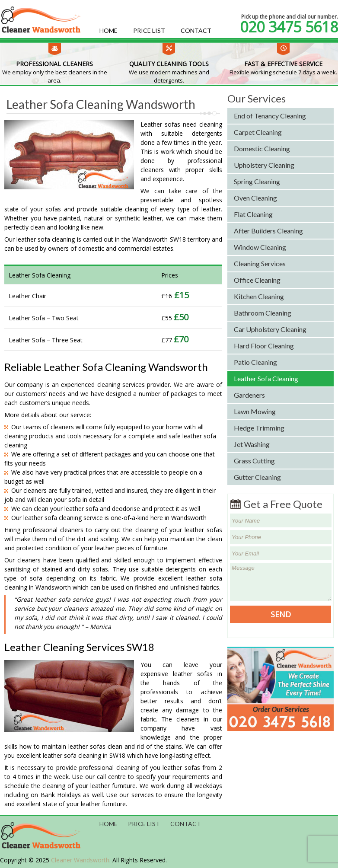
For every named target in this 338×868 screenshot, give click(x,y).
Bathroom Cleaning (263, 313)
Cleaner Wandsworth (80, 860)
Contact (196, 30)
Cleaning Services (260, 263)
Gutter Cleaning (257, 477)
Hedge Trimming (259, 428)
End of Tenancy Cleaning (270, 116)
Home (108, 30)
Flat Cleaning (253, 214)
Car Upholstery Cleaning (270, 329)
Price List (149, 30)
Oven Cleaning (255, 198)
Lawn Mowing (255, 411)
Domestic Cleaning (262, 148)
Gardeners (249, 395)
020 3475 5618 (289, 27)
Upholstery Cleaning (264, 165)
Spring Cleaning (257, 181)
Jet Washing (252, 444)
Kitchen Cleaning (259, 296)
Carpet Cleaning (258, 132)
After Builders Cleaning (268, 231)
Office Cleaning (257, 280)
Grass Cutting (254, 461)
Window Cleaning (260, 247)
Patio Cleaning (255, 362)
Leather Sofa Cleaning (266, 378)
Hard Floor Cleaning (264, 346)
